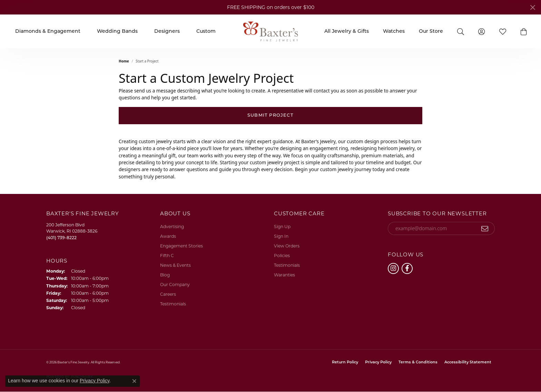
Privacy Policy (378, 362)
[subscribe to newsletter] (485, 228)
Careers (168, 294)
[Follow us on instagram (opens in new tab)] (393, 268)
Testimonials (173, 304)
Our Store (431, 32)
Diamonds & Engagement (48, 32)
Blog (165, 275)
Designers (167, 32)
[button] (460, 31)
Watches (394, 32)
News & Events (175, 265)
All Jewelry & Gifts (347, 32)
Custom (206, 32)
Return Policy (345, 362)
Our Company (175, 285)
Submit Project (270, 115)
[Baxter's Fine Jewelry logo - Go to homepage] (270, 31)
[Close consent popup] (134, 381)
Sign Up (282, 227)
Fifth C (167, 256)
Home (124, 61)
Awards (168, 236)
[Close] (533, 7)
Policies (282, 256)
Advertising (172, 227)
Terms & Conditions (418, 362)
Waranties (284, 275)
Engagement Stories (181, 246)
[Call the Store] (61, 238)
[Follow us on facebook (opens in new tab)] (407, 268)
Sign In (281, 236)
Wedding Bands (117, 32)
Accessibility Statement (468, 362)
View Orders (287, 246)
